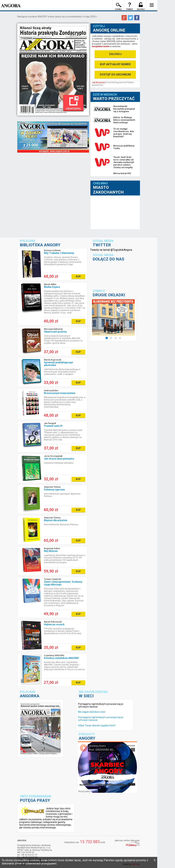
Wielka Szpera (52, 287)
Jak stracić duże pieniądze (59, 459)
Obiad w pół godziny (55, 332)
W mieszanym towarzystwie (60, 393)
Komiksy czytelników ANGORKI (61, 658)
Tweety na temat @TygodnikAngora (111, 250)
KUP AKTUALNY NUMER (115, 64)
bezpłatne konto (101, 46)
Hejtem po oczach (54, 624)
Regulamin (120, 82)
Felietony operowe (54, 490)
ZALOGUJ (115, 54)
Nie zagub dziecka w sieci (92, 712)
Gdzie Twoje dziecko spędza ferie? (97, 725)
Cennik (110, 82)
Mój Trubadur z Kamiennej (59, 253)
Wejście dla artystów (56, 520)
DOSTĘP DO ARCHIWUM (115, 75)
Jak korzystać (99, 82)
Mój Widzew (51, 551)
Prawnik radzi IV (53, 426)
